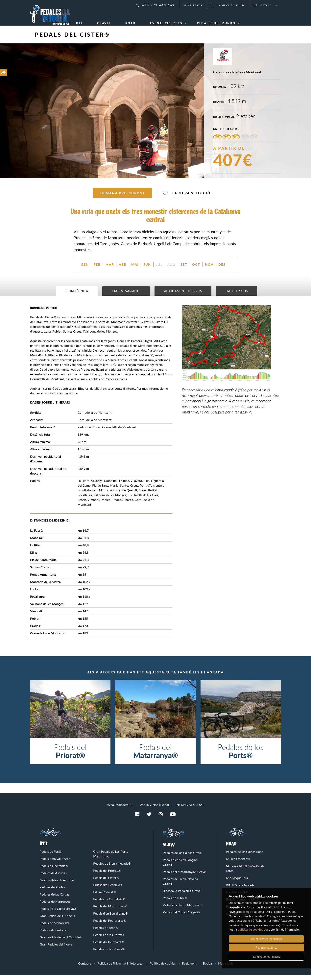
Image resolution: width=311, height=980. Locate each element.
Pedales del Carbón (53, 892)
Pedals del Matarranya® (110, 911)
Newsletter (193, 5)
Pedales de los (241, 756)
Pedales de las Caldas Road (245, 856)
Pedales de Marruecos (55, 906)
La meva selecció (231, 5)
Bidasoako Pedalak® (108, 889)
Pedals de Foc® (50, 856)
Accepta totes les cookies (266, 939)
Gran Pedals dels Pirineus (57, 920)
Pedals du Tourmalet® (109, 947)
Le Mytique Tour (237, 883)
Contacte (85, 968)
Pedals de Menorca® (54, 928)
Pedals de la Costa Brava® (58, 913)
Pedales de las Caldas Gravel (183, 857)
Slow (169, 850)
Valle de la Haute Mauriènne (182, 910)
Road (231, 849)
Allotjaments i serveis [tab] (183, 296)
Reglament (189, 968)
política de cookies (250, 929)
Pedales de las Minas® (109, 954)
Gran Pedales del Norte (56, 949)
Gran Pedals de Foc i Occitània (61, 942)
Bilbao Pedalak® (105, 897)
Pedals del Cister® (106, 882)
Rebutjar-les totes (266, 948)
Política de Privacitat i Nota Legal (120, 968)
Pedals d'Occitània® (54, 870)
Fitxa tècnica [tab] (77, 296)
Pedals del (70, 756)
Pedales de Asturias (53, 878)
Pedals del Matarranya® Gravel (185, 876)
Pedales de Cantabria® (109, 904)
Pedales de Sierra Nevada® (112, 868)
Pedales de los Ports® (108, 939)
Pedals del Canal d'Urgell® (181, 917)
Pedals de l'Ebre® (175, 903)
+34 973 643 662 (158, 5)
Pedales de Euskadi (53, 935)
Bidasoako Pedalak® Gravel (182, 895)
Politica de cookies (163, 968)
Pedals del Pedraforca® (110, 925)
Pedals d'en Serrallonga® (111, 918)
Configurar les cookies (266, 957)
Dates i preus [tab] (237, 296)
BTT (44, 848)
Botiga (207, 968)
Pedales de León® (106, 932)
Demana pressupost (123, 198)
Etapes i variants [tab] (126, 296)
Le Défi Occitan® (238, 863)
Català (266, 5)
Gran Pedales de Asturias (57, 885)
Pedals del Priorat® (107, 875)
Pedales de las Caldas (54, 899)
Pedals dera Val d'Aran (55, 863)
